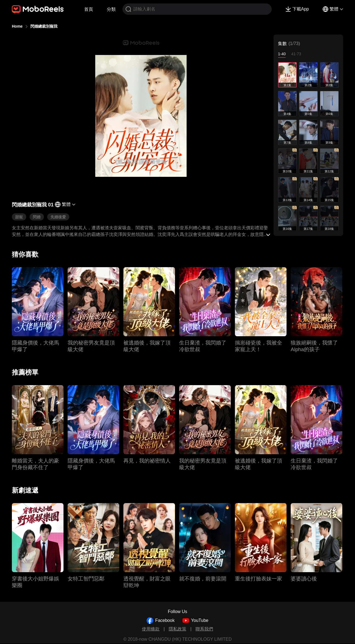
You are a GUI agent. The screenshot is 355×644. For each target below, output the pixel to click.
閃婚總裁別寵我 (44, 26)
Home (17, 26)
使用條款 (151, 629)
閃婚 (37, 217)
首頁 (89, 9)
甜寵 (19, 217)
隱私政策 (177, 629)
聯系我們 (204, 629)
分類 (111, 9)
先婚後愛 (58, 217)
